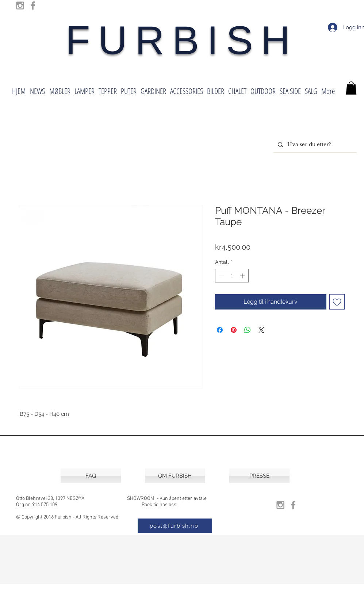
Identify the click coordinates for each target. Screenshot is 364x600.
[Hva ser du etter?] (314, 145)
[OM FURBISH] (175, 476)
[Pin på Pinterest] (234, 330)
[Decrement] (221, 276)
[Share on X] (261, 330)
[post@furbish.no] (175, 526)
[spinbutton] (232, 276)
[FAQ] (91, 476)
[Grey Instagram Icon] (20, 5)
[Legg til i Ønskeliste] (337, 302)
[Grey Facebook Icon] (33, 5)
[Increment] (243, 276)
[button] (351, 88)
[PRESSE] (259, 476)
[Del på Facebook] (220, 330)
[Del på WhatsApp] (248, 330)
